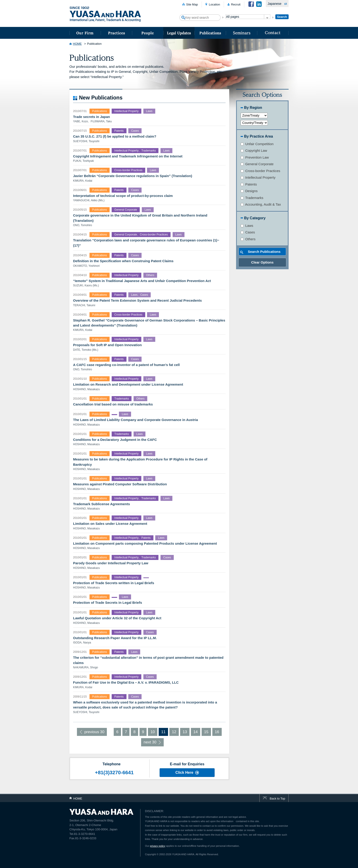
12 (174, 732)
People (148, 33)
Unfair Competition (257, 144)
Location (215, 4)
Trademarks (252, 198)
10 (153, 732)
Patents (249, 184)
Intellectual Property (258, 177)
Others (248, 239)
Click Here (184, 773)
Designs (249, 191)
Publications (210, 33)
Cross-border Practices (260, 171)
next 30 (150, 742)
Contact (273, 33)
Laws (247, 226)
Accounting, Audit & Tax (261, 204)
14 (196, 732)
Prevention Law (255, 157)
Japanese (275, 4)
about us (85, 33)
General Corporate (257, 164)
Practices (116, 33)
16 (217, 732)
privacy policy (158, 846)
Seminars (241, 33)
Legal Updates (179, 33)
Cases (248, 232)
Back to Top (277, 799)
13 (185, 732)
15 (206, 732)
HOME (77, 44)
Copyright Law (254, 150)
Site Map (192, 4)
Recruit (236, 4)
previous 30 (94, 732)
